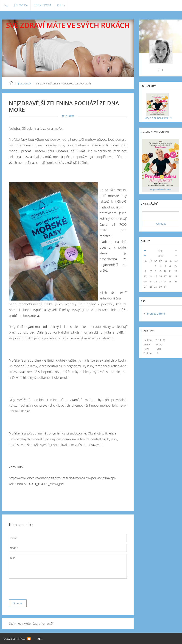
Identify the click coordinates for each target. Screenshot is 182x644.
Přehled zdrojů (156, 314)
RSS (40, 639)
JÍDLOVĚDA (21, 5)
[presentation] (36, 588)
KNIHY (61, 5)
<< (145, 251)
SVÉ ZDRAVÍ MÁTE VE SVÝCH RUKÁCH (68, 25)
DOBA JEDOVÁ (42, 5)
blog (6, 5)
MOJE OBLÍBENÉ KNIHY (158, 118)
